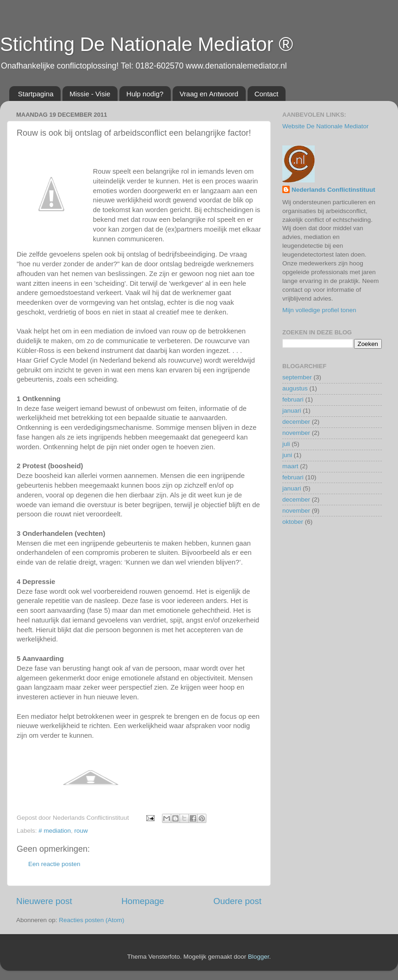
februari (293, 399)
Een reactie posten (54, 864)
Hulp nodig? (145, 94)
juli (286, 444)
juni (287, 455)
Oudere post (237, 901)
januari (292, 411)
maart (290, 466)
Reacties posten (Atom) (91, 920)
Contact (267, 94)
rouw (81, 831)
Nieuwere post (44, 901)
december (296, 422)
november (296, 433)
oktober (293, 522)
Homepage (143, 901)
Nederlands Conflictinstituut (333, 190)
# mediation (55, 831)
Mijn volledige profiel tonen (319, 310)
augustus (295, 388)
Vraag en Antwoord (209, 94)
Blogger (259, 957)
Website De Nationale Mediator (326, 126)
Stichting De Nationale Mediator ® (146, 44)
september (297, 377)
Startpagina (36, 94)
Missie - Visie (90, 94)
